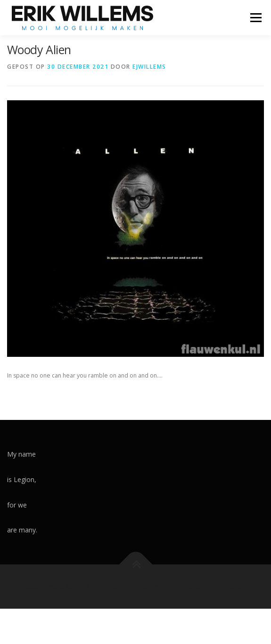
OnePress (149, 586)
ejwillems (149, 67)
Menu (255, 18)
